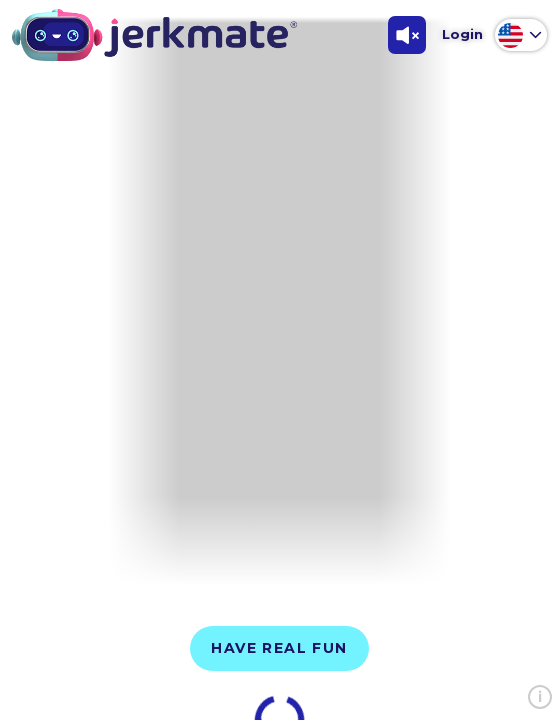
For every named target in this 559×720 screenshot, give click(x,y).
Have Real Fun (279, 648)
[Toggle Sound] (407, 35)
